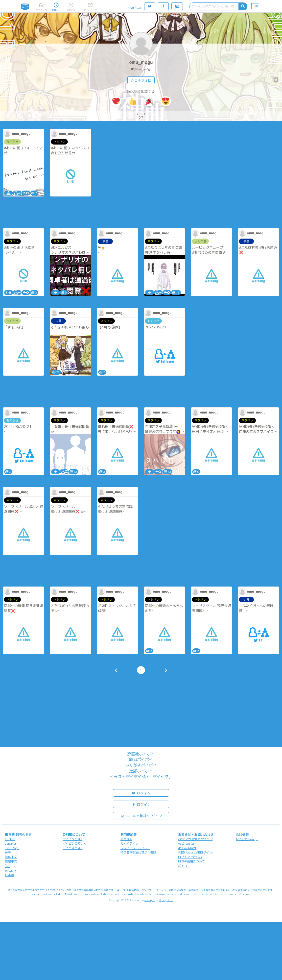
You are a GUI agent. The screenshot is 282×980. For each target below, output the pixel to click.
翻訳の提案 (24, 834)
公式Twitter (186, 844)
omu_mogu (141, 62)
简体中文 (11, 857)
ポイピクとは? (72, 839)
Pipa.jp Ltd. (166, 900)
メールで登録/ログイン (141, 816)
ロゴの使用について (191, 861)
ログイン (141, 793)
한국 (8, 852)
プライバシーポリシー (135, 848)
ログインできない (190, 857)
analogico (150, 900)
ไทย (8, 866)
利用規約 (126, 839)
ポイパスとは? (72, 848)
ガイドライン (129, 844)
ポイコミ (184, 866)
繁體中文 (11, 861)
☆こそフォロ (141, 80)
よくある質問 (187, 848)
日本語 (9, 875)
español (10, 844)
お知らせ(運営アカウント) (196, 839)
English (10, 839)
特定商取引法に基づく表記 (138, 852)
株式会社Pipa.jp (247, 839)
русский (11, 870)
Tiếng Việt (12, 848)
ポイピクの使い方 (74, 844)
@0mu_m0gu (143, 69)
